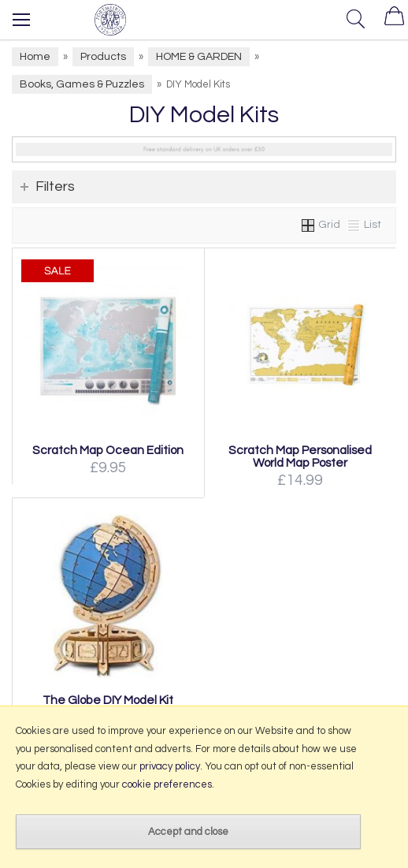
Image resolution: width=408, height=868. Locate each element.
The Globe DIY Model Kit (108, 700)
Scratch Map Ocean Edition (108, 450)
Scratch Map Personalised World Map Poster (300, 456)
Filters (55, 186)
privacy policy (170, 766)
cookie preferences (167, 784)
